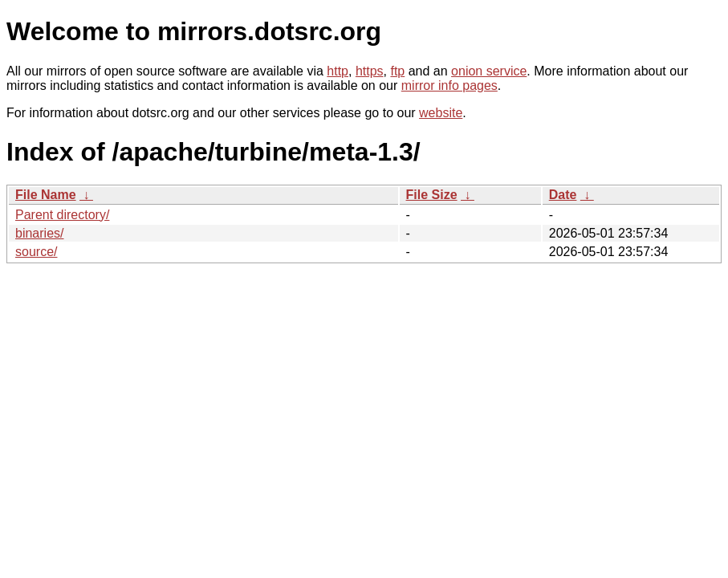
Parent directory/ (62, 215)
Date (563, 195)
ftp (397, 71)
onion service (489, 71)
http (338, 71)
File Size (432, 195)
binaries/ (39, 233)
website (441, 113)
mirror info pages (449, 85)
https (370, 71)
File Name (46, 195)
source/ (36, 252)
